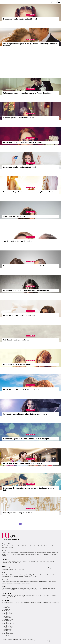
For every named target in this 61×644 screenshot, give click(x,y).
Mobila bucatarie (6, 595)
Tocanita (37, 588)
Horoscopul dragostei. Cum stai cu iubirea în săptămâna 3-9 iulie (29, 192)
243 (22, 524)
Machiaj (24, 561)
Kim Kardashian (23, 553)
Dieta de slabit (52, 582)
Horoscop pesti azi (7, 629)
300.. (48, 524)
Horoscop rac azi (6, 618)
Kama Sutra (41, 546)
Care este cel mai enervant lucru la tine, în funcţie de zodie (26, 266)
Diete (3, 582)
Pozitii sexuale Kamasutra (51, 546)
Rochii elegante (41, 568)
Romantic (10, 546)
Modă (4, 566)
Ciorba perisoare (18, 590)
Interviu (9, 602)
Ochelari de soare (12, 569)
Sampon (37, 561)
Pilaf (12, 590)
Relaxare (18, 582)
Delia (13, 554)
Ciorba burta (32, 590)
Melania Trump (32, 554)
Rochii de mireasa (18, 568)
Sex (37, 546)
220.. (12, 524)
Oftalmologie (12, 576)
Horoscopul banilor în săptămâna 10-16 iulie (21, 19)
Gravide (12, 597)
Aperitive (53, 588)
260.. (38, 524)
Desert (4, 590)
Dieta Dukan (12, 582)
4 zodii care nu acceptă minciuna (16, 216)
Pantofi (34, 568)
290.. (46, 524)
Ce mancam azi (40, 590)
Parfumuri (14, 561)
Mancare (4, 588)
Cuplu (25, 546)
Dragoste (4, 546)
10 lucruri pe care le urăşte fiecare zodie (19, 118)
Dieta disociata (6, 583)
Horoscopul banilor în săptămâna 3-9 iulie (20, 167)
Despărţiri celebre (37, 602)
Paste (8, 588)
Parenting (49, 595)
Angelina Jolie (45, 553)
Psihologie (16, 575)
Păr (3, 561)
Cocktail (42, 588)
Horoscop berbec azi (7, 633)
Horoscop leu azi (6, 631)
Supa (28, 588)
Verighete (4, 569)
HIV (26, 576)
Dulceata (32, 588)
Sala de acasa (27, 583)
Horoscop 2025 (6, 609)
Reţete (4, 587)
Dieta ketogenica (18, 583)
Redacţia (52, 641)
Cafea (25, 588)
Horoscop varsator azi (8, 628)
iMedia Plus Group (17, 640)
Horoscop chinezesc (7, 613)
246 (28, 524)
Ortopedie (29, 576)
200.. (7, 524)
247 (30, 524)
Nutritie (46, 582)
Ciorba (12, 588)
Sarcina (4, 575)
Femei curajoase (19, 597)
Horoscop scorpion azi (8, 625)
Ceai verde (21, 576)
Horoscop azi (5, 611)
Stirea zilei (14, 602)
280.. (43, 524)
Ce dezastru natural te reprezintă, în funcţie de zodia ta (25, 414)
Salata (21, 588)
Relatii (21, 546)
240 (16, 524)
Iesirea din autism (28, 602)
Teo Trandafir (38, 553)
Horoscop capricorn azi (8, 623)
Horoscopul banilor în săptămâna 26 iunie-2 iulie (23, 463)
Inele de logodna (49, 568)
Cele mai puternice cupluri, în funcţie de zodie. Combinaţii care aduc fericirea (30, 45)
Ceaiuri (8, 575)
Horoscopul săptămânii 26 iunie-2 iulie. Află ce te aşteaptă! (26, 439)
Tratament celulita (7, 562)
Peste (16, 588)
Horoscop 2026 (6, 608)
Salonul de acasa (16, 562)
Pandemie (56, 602)
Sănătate (5, 573)
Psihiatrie (35, 576)
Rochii (6, 561)
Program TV (39, 554)
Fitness (7, 582)
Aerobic (32, 582)
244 (24, 524)
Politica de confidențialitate (33, 641)
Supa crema (47, 588)
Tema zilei (20, 602)
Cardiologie (5, 576)
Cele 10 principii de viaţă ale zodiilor (18, 513)
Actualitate (6, 600)
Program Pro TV (47, 554)
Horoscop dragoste (7, 612)
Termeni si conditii (45, 641)
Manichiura (31, 561)
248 (32, 524)
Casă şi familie (7, 594)
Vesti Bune (45, 602)
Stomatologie (29, 575)
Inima (12, 575)
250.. (36, 524)
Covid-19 (51, 602)
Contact (57, 641)
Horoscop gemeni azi (7, 619)
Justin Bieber (24, 554)
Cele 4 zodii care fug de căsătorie (16, 340)
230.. (14, 524)
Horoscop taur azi (7, 622)
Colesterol (36, 575)
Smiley (6, 554)
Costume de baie (28, 568)
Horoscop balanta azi (7, 632)
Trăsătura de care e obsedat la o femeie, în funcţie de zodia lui (28, 93)
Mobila (24, 595)
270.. (41, 524)
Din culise (4, 602)
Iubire (28, 546)
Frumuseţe (5, 559)
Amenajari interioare (16, 595)
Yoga (22, 582)
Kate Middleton (14, 553)
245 (26, 524)
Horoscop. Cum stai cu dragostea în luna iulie (21, 389)
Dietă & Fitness (7, 580)
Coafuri (19, 561)
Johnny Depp (31, 553)
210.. (10, 524)
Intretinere (27, 582)
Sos (18, 588)
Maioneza (8, 590)
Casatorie (33, 546)
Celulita (45, 561)
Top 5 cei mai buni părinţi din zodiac (18, 241)
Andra (10, 554)
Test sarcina (52, 575)
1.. (5, 524)
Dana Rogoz (52, 553)
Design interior (42, 595)
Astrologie (30, 15)
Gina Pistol (18, 554)
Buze (41, 561)
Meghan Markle (6, 553)
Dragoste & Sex (7, 544)
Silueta (12, 583)
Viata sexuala (16, 546)
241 (18, 524)
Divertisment (6, 551)
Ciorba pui (26, 590)
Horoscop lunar (6, 616)
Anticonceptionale (44, 575)
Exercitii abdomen (39, 582)
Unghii (9, 561)
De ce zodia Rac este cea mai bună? (17, 365)
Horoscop (5, 606)
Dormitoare (35, 595)
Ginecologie (22, 575)
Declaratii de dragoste (8, 547)
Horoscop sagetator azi (8, 626)
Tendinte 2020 (21, 569)
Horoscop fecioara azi (8, 621)
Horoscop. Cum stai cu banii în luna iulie (19, 315)
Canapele (29, 595)
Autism (25, 597)
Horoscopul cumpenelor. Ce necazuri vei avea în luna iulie (26, 291)
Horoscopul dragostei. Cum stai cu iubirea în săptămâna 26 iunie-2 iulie (29, 489)
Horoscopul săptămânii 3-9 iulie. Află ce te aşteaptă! (24, 142)
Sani (27, 561)
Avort (17, 576)
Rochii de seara (9, 568)
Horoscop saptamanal (8, 635)
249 (34, 524)
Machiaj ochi (50, 561)
